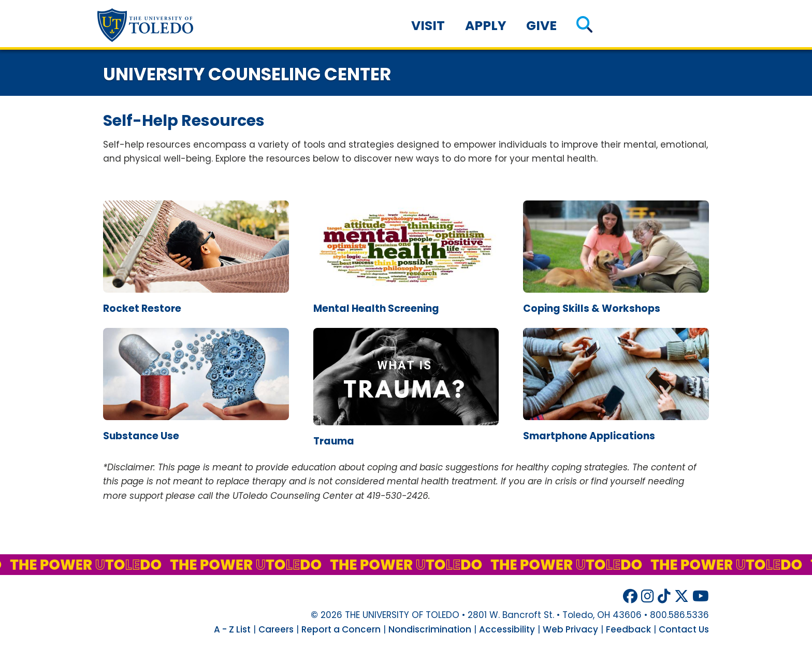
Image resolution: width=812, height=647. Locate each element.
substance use (141, 436)
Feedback (628, 629)
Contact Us (684, 629)
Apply (486, 26)
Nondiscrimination (430, 629)
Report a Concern (341, 629)
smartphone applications (589, 436)
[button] (584, 26)
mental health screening (376, 308)
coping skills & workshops (592, 308)
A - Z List (232, 629)
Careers (276, 629)
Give (541, 26)
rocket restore (142, 308)
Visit (428, 26)
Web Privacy (570, 629)
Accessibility (507, 629)
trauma (334, 441)
